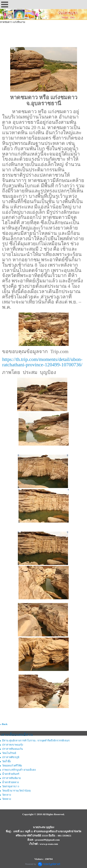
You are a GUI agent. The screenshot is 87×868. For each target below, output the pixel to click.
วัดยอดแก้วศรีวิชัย (12, 766)
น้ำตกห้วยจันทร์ (11, 774)
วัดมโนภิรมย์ (9, 753)
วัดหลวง (6, 799)
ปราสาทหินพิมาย (11, 778)
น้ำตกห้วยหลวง (10, 782)
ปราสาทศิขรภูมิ (11, 757)
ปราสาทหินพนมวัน (13, 749)
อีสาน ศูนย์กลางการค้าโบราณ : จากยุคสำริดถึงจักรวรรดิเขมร (36, 740)
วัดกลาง (6, 795)
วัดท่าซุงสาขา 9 (11, 786)
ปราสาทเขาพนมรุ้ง (13, 745)
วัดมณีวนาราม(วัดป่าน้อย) (16, 791)
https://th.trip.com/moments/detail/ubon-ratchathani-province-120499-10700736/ (42, 362)
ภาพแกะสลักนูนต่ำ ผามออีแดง (19, 770)
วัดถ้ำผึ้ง (6, 761)
